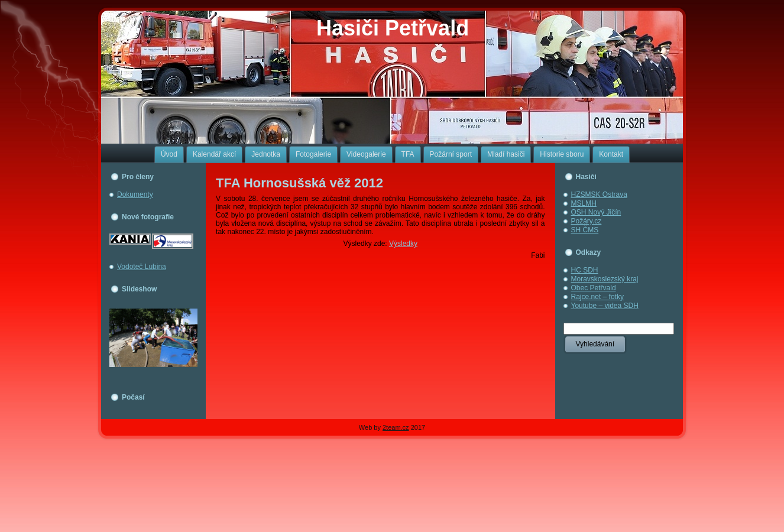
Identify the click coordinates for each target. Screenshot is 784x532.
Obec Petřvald (594, 288)
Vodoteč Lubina (142, 267)
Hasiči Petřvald (393, 28)
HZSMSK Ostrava (599, 194)
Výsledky (403, 244)
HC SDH (585, 270)
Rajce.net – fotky (597, 297)
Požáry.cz (587, 221)
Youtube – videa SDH (605, 306)
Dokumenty (135, 194)
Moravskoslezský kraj (605, 279)
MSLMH (584, 203)
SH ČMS (585, 230)
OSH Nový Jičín (596, 212)
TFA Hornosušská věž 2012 (299, 183)
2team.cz (396, 427)
